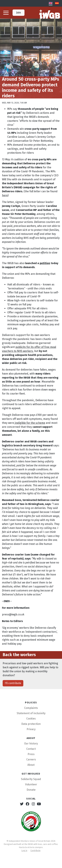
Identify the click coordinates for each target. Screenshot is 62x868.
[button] (6, 13)
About (31, 765)
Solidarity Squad (31, 779)
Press (31, 754)
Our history (31, 744)
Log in (24, 850)
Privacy (31, 729)
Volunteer (31, 784)
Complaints (31, 708)
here (5, 195)
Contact (31, 749)
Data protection (31, 724)
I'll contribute (13, 683)
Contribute (35, 850)
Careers (31, 759)
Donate (31, 790)
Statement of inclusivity (31, 713)
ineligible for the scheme (30, 423)
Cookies (31, 719)
